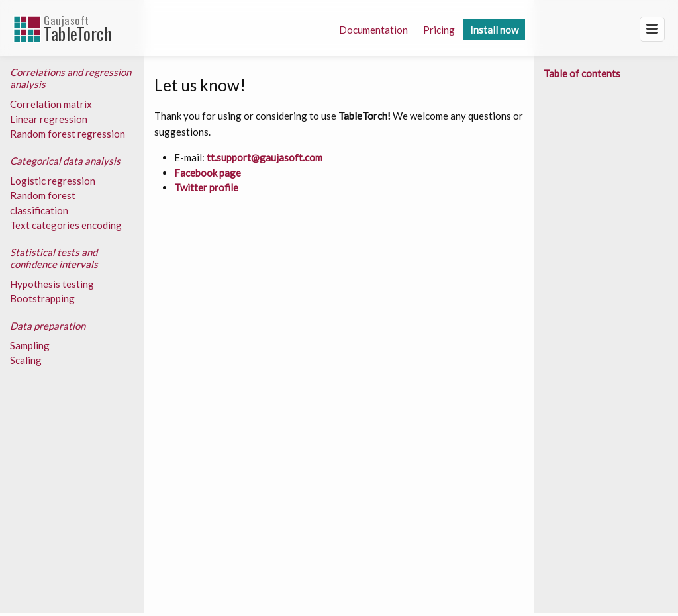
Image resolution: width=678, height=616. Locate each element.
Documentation (373, 30)
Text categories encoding (66, 225)
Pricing (439, 30)
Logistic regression (53, 181)
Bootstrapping (42, 298)
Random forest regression (68, 134)
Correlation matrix (51, 104)
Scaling (26, 360)
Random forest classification (43, 203)
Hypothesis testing (52, 284)
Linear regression (49, 119)
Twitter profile (206, 187)
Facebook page (208, 173)
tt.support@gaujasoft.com (265, 157)
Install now (494, 30)
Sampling (30, 345)
